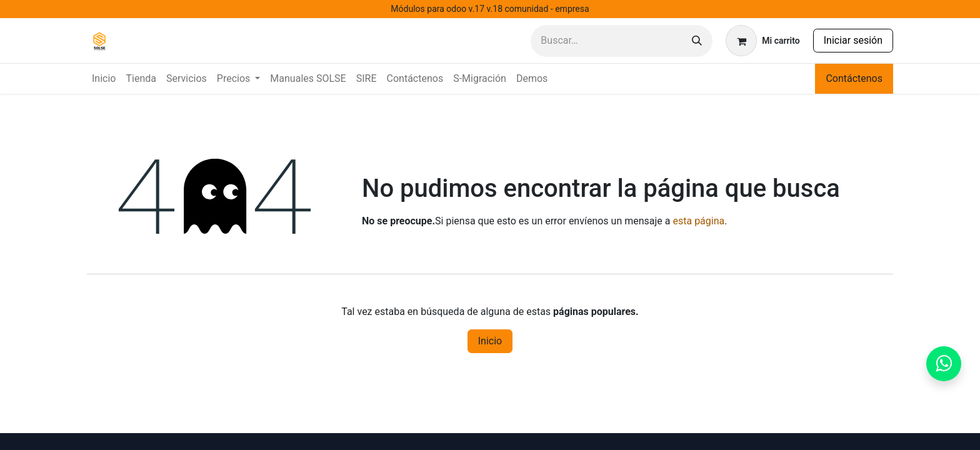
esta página (698, 221)
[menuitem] (104, 79)
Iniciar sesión (853, 40)
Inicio (490, 341)
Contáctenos (854, 78)
